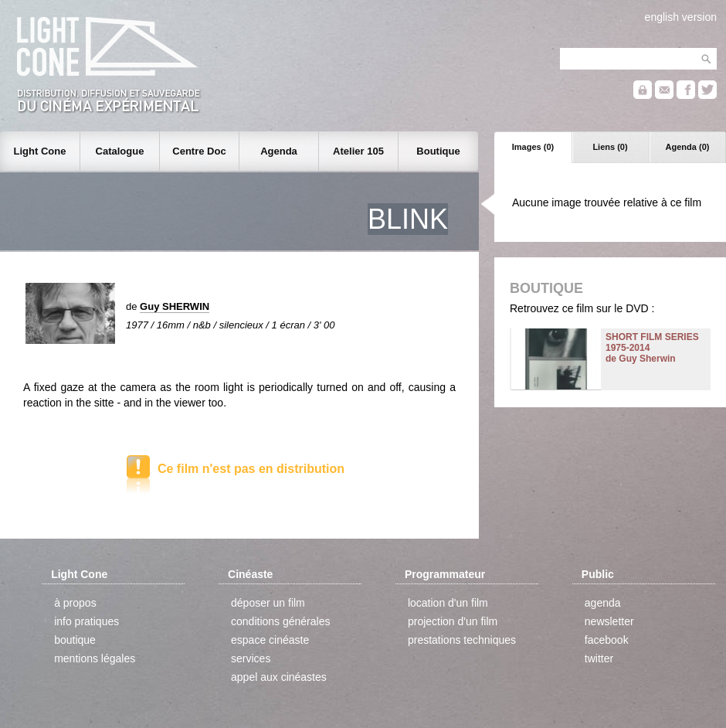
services (251, 658)
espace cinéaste (270, 640)
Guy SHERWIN (175, 306)
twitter (599, 658)
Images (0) (533, 147)
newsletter (609, 621)
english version (681, 17)
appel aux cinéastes (279, 677)
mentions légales (95, 658)
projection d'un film (453, 621)
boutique (75, 640)
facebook (607, 640)
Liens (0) (610, 147)
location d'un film (448, 603)
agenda (603, 603)
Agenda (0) (688, 147)
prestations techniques (462, 640)
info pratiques (87, 621)
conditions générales (280, 621)
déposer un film (268, 603)
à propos (75, 603)
